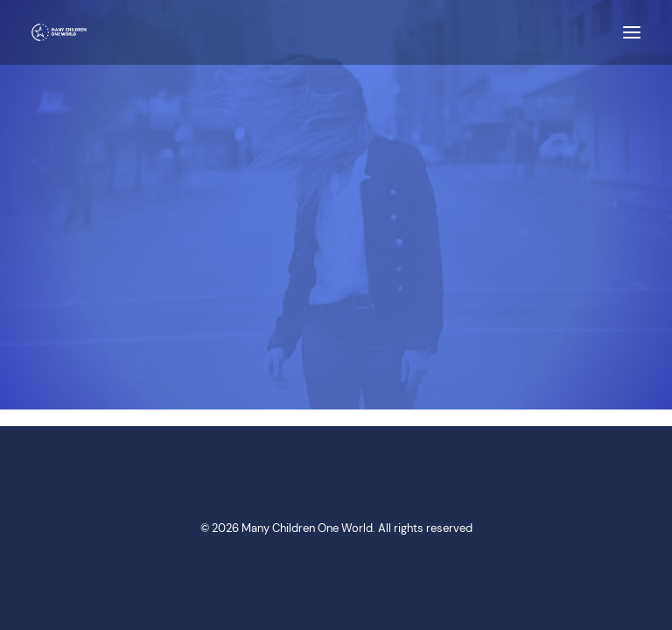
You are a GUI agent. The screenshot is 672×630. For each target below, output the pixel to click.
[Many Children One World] (59, 32)
